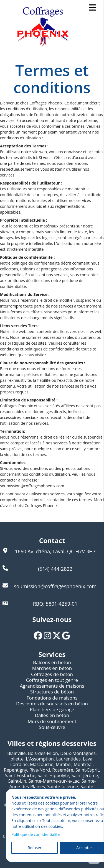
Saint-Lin (17, 781)
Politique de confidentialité (35, 834)
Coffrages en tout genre (52, 680)
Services (52, 654)
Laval (88, 759)
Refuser (35, 848)
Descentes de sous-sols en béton (52, 704)
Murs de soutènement (52, 721)
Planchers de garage (52, 709)
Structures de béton (52, 692)
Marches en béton (52, 668)
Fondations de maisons (52, 698)
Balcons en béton (52, 662)
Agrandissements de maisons (52, 686)
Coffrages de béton (52, 674)
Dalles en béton (52, 715)
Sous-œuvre (52, 727)
